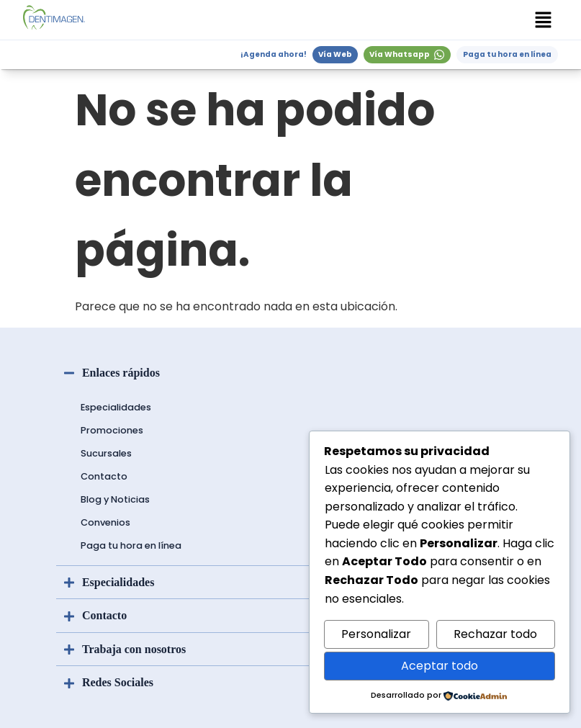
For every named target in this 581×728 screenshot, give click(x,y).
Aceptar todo (440, 666)
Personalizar (376, 634)
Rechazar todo (495, 634)
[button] (544, 19)
